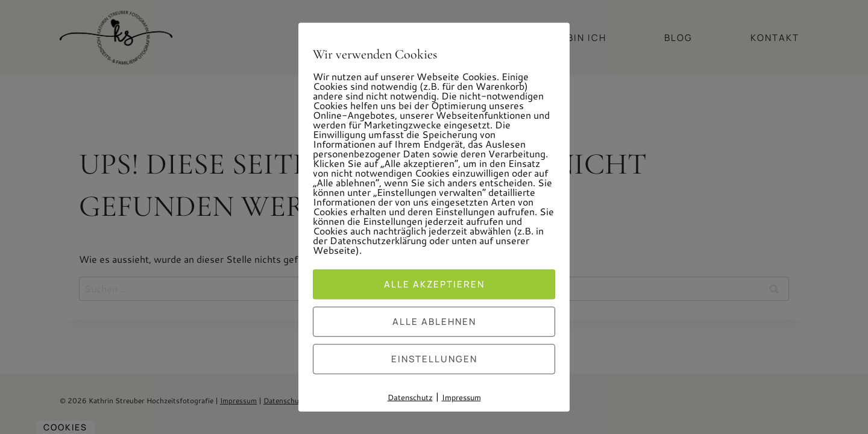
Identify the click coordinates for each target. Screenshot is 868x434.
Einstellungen (434, 359)
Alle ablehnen (434, 322)
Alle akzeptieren (434, 284)
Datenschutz (410, 397)
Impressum (461, 397)
